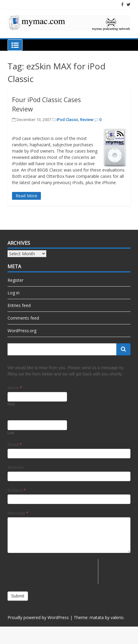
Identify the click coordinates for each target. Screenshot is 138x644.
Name (15, 388)
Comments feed (23, 318)
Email (15, 445)
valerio (117, 617)
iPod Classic (67, 120)
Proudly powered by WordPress (38, 617)
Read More (26, 196)
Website (15, 467)
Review (87, 120)
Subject (17, 490)
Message (18, 513)
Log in (14, 293)
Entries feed (19, 305)
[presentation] (53, 571)
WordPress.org (22, 331)
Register (15, 280)
